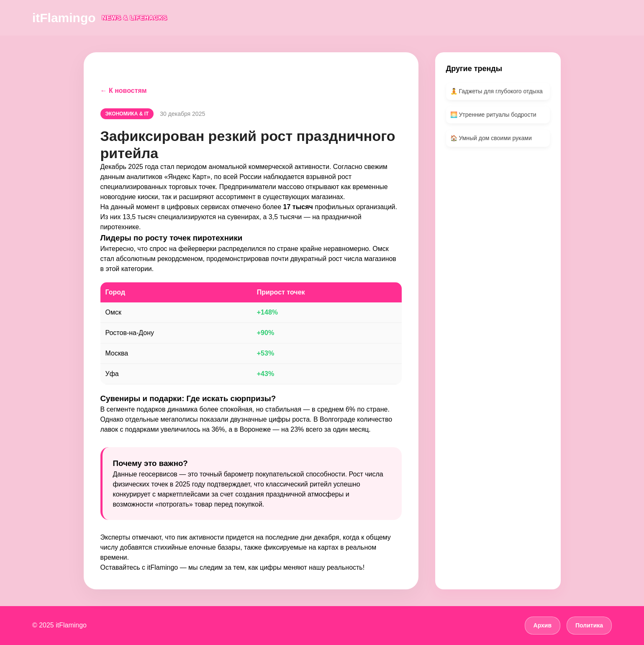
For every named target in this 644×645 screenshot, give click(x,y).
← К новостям (124, 91)
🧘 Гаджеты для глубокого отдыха (496, 91)
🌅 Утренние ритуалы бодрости (493, 115)
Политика (589, 625)
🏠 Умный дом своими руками (491, 138)
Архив (543, 625)
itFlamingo (64, 18)
